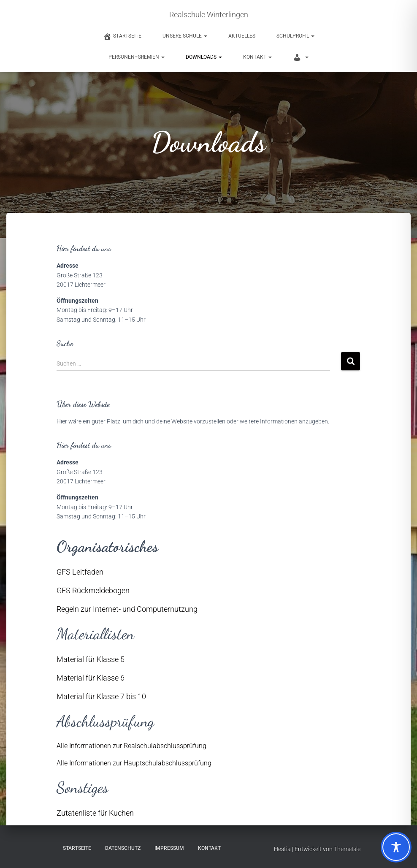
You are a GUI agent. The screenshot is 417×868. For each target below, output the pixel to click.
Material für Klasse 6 (91, 678)
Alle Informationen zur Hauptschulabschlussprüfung (134, 763)
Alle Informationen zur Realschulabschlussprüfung (131, 746)
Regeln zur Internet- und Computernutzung (127, 609)
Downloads (204, 57)
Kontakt (257, 57)
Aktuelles (242, 36)
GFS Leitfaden (80, 572)
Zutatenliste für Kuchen (95, 813)
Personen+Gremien (137, 57)
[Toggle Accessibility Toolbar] (396, 847)
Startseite (77, 848)
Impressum (169, 848)
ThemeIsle (347, 849)
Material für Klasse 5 (91, 659)
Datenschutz (123, 848)
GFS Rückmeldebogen (93, 590)
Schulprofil (295, 36)
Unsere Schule (185, 36)
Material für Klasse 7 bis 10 (101, 696)
